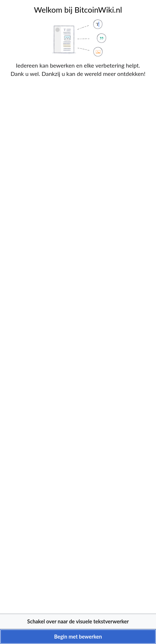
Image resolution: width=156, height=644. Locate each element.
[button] (78, 621)
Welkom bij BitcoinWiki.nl (78, 10)
